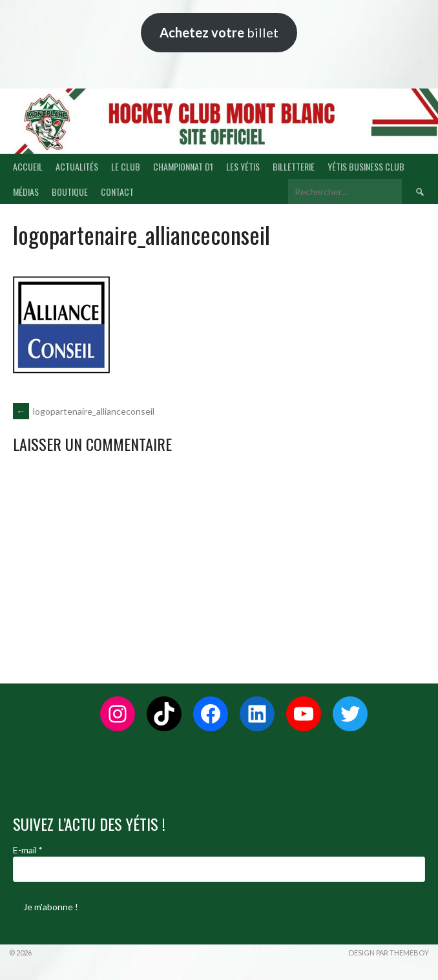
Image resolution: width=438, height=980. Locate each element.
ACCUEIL (28, 166)
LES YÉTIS (243, 166)
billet (219, 32)
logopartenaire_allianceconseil (84, 411)
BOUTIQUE (70, 192)
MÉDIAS (26, 192)
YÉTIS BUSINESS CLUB (366, 166)
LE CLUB (126, 166)
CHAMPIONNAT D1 (183, 166)
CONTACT (117, 192)
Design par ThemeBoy (389, 953)
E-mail (27, 850)
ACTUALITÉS (77, 166)
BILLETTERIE (294, 166)
